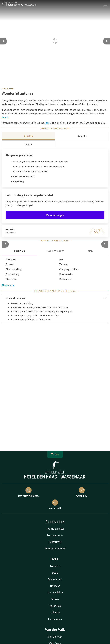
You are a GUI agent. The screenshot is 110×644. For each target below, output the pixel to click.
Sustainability (55, 592)
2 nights (28, 136)
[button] (5, 244)
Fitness (55, 599)
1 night (28, 144)
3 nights (82, 136)
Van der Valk (55, 505)
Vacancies (55, 606)
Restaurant (55, 542)
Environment (55, 579)
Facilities (55, 566)
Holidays (55, 586)
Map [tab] (90, 251)
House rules (55, 619)
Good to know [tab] (55, 251)
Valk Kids (55, 612)
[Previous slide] (3, 41)
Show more (8, 285)
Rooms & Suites (55, 529)
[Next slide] (107, 41)
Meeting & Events (55, 548)
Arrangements (55, 535)
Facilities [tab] (20, 251)
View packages (55, 215)
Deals (55, 573)
